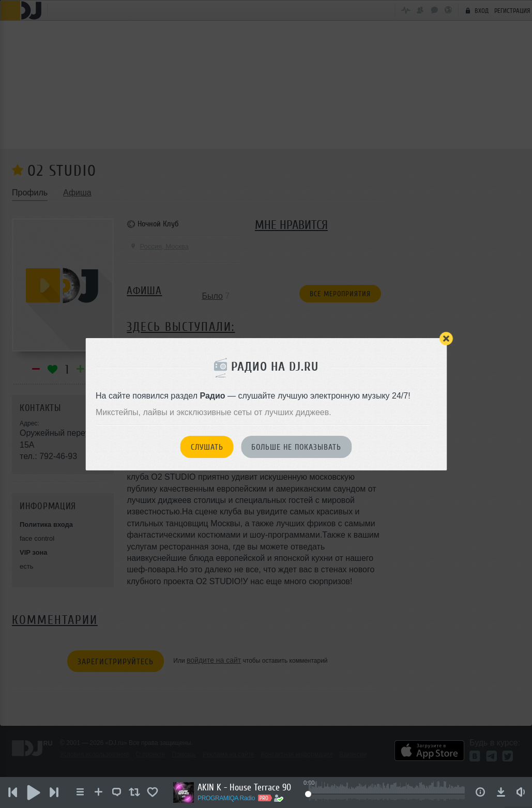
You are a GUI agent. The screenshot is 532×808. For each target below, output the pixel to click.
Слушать (207, 447)
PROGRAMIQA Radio (226, 798)
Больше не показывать (296, 447)
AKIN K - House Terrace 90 (244, 787)
